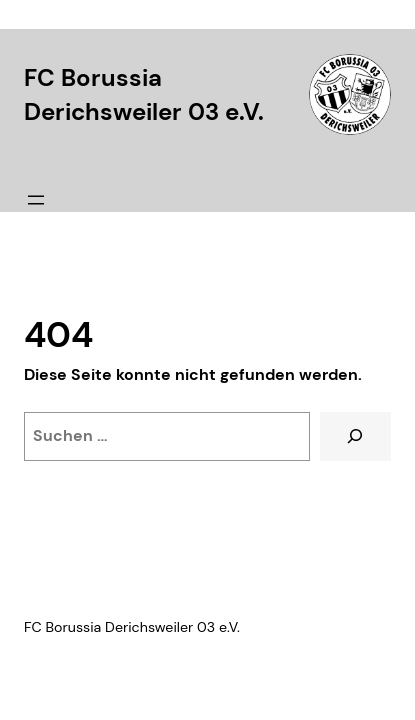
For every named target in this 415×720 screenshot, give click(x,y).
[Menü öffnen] (36, 200)
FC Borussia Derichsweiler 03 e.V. (132, 627)
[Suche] (355, 437)
